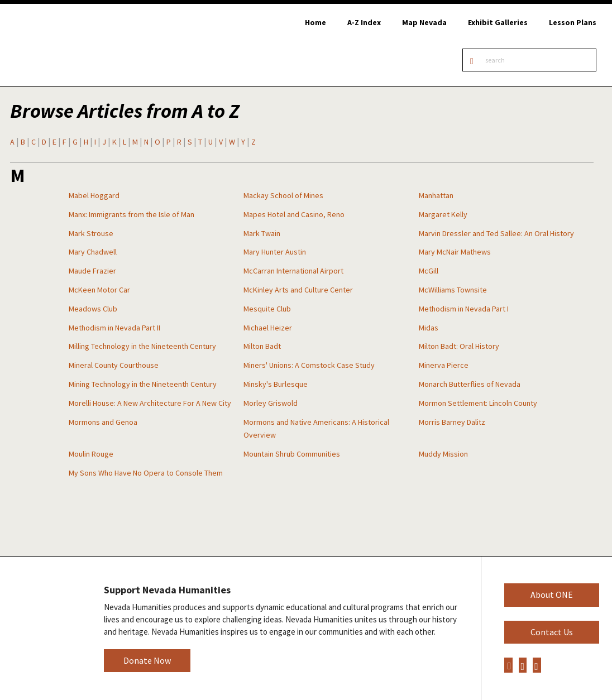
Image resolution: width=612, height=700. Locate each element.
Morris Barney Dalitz (452, 422)
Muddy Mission (443, 454)
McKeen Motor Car (99, 290)
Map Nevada (424, 22)
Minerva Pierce (444, 365)
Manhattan (436, 195)
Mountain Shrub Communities (292, 454)
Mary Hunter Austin (275, 252)
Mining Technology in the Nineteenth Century (143, 384)
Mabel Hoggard (94, 195)
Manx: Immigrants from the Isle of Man (132, 214)
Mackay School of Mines (283, 195)
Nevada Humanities (43, 628)
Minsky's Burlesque (276, 384)
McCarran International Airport (293, 271)
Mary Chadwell (93, 252)
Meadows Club (93, 309)
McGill (429, 271)
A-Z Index (364, 22)
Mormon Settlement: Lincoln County (478, 403)
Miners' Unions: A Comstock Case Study (309, 365)
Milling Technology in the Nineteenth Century (142, 346)
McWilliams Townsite (453, 290)
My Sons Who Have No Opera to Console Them (146, 473)
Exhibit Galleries (498, 22)
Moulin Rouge (91, 454)
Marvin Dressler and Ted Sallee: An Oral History (496, 233)
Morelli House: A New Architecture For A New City (150, 403)
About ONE (552, 594)
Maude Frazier (92, 271)
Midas (429, 328)
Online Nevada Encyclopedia (67, 45)
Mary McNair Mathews (455, 252)
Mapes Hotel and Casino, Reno (294, 214)
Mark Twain (262, 233)
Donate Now (147, 660)
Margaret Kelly (443, 214)
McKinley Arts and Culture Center (298, 290)
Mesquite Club (267, 309)
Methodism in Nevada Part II (114, 328)
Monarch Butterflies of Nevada (470, 384)
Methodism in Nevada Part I (464, 309)
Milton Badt (262, 346)
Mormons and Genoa (103, 422)
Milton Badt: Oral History (459, 346)
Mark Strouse (91, 233)
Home (315, 22)
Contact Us (552, 632)
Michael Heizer (268, 328)
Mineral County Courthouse (114, 365)
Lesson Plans (573, 22)
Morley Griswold (271, 403)
